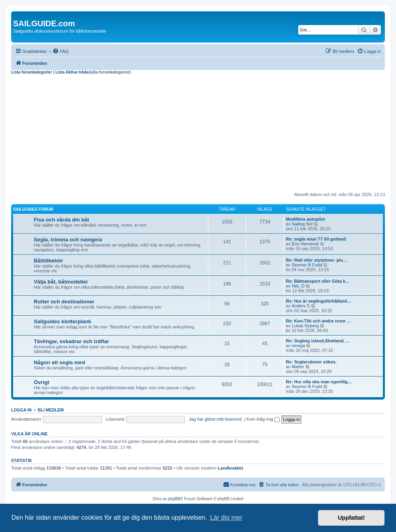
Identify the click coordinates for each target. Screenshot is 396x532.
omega (299, 346)
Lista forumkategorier (32, 72)
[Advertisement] (198, 134)
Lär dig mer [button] (226, 517)
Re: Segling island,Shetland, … (318, 341)
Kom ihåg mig (263, 419)
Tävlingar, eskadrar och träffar (71, 341)
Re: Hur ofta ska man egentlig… (319, 382)
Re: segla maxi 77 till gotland (316, 239)
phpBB (174, 499)
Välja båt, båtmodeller (61, 282)
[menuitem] (60, 51)
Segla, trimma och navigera (68, 240)
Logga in (21, 410)
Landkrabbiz (230, 468)
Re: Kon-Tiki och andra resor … (319, 321)
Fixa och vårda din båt (61, 220)
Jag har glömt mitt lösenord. (216, 419)
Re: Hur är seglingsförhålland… (319, 301)
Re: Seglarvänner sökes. (311, 362)
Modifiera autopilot (305, 219)
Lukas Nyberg (305, 326)
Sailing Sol (302, 224)
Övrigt (42, 382)
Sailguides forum (33, 209)
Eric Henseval (305, 244)
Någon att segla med (59, 362)
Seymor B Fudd (307, 265)
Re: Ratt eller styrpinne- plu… (317, 260)
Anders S (301, 306)
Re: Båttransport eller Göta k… (318, 281)
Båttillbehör (48, 261)
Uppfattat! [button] (351, 518)
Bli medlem (51, 410)
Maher (298, 367)
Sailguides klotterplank (62, 321)
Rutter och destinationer (64, 302)
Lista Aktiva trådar (73, 72)
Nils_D (298, 286)
